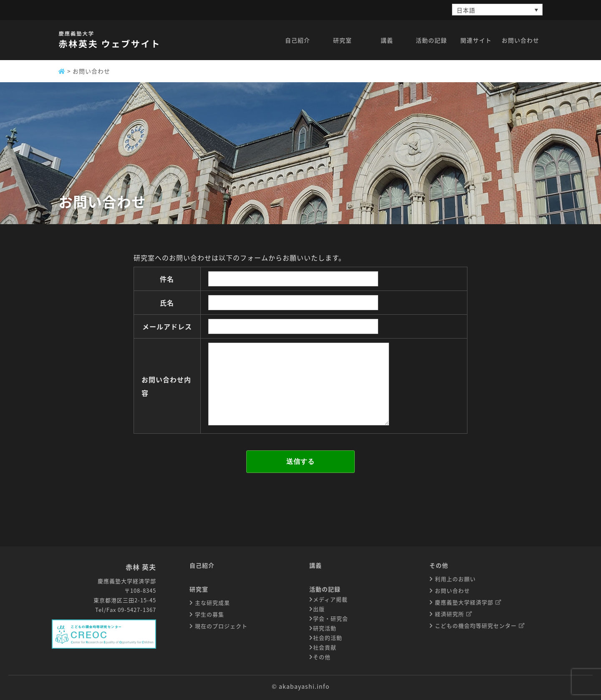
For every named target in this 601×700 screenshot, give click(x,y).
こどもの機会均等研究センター (479, 625)
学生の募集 (209, 614)
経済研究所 (453, 614)
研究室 (199, 589)
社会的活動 (328, 638)
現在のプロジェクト (220, 626)
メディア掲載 (330, 599)
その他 (322, 657)
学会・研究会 (331, 618)
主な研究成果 (212, 603)
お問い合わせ (452, 590)
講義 (316, 565)
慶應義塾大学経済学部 (467, 602)
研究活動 (325, 628)
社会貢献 (325, 647)
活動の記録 (325, 589)
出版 (319, 609)
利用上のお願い (455, 579)
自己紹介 (202, 565)
